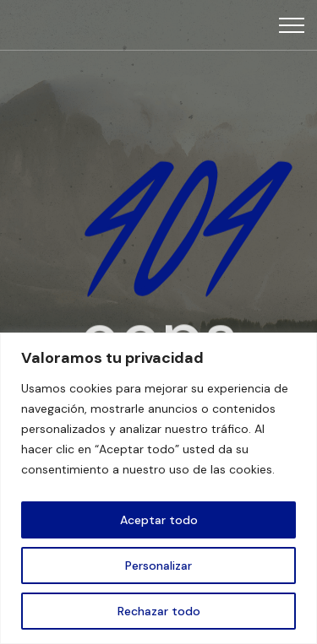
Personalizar (158, 566)
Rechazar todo (159, 611)
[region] (158, 488)
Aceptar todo (159, 520)
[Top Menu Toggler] (292, 25)
